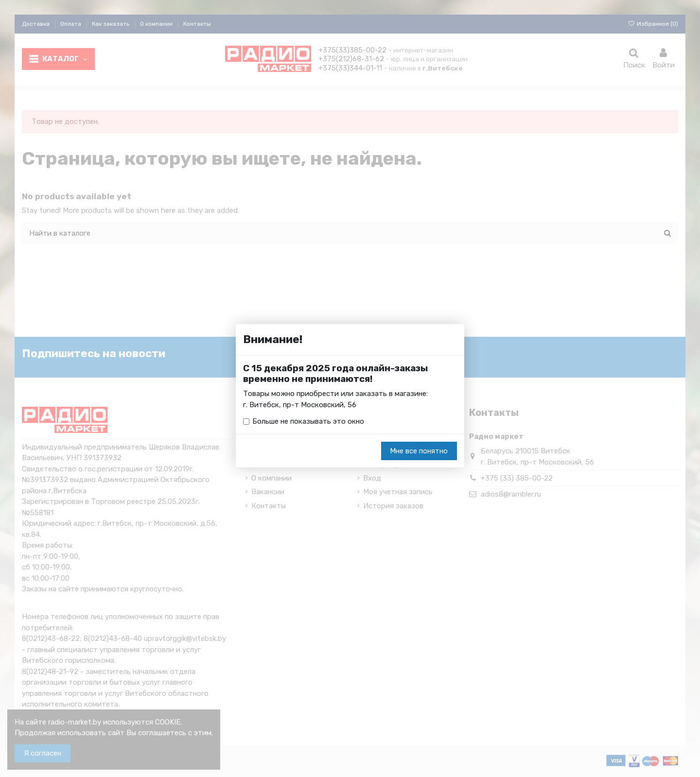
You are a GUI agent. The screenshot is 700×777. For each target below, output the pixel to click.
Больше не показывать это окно (308, 421)
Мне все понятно (419, 451)
